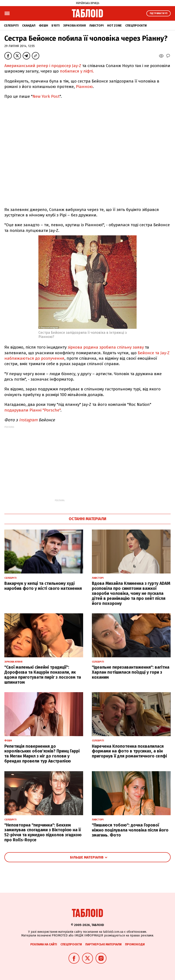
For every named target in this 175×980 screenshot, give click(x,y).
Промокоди (135, 944)
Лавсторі (96, 26)
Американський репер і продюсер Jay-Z (43, 66)
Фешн (43, 26)
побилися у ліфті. (77, 71)
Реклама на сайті (44, 944)
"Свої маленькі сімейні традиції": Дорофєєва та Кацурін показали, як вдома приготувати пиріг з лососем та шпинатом (43, 675)
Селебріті (11, 26)
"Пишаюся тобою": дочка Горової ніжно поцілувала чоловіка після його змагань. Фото (130, 830)
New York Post (46, 96)
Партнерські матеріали (103, 944)
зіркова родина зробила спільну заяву (106, 347)
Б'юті (56, 26)
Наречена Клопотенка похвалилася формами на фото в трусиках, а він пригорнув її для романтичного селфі (129, 751)
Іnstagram (28, 420)
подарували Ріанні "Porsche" (32, 410)
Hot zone (114, 26)
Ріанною (84, 87)
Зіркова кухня (74, 26)
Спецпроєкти (136, 26)
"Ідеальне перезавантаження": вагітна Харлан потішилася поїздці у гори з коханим (131, 672)
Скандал (29, 26)
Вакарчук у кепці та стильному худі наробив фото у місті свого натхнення (43, 586)
